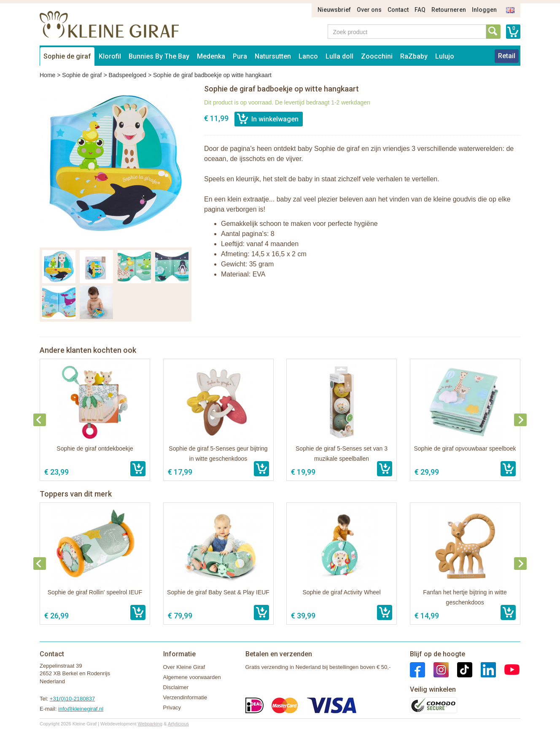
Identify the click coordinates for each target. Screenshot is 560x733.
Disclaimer (176, 687)
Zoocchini (377, 56)
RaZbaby (414, 56)
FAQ (420, 10)
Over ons (369, 10)
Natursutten (273, 56)
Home (47, 75)
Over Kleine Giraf (184, 667)
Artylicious (178, 724)
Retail (507, 56)
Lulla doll (339, 56)
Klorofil (110, 56)
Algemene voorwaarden (192, 677)
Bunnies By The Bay (159, 56)
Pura (240, 56)
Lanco (308, 56)
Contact (398, 10)
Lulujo (445, 56)
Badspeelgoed (127, 75)
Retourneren (449, 10)
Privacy (172, 707)
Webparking (150, 724)
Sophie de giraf (67, 56)
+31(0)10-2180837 (72, 699)
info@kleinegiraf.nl (81, 709)
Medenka (211, 56)
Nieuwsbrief (334, 10)
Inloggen (484, 10)
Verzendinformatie (185, 697)
